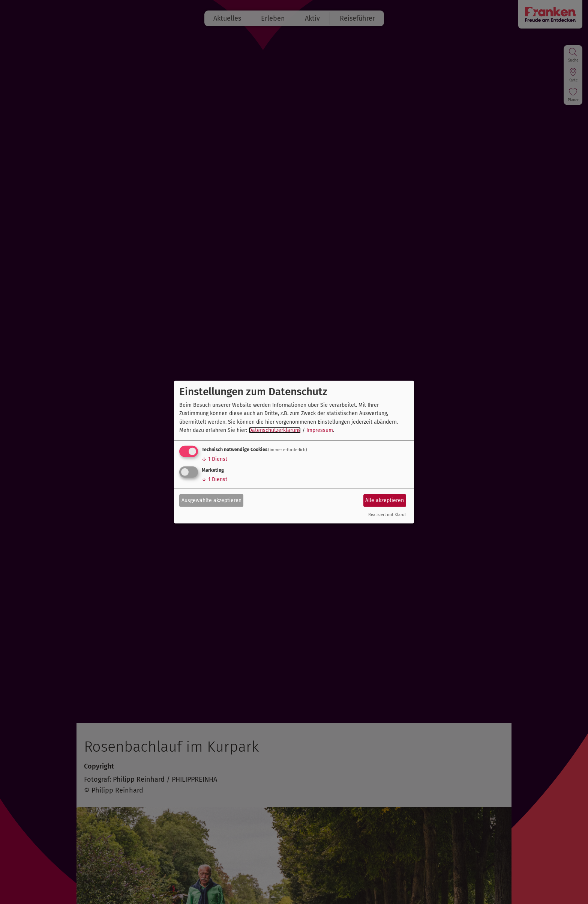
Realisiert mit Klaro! (387, 515)
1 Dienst (214, 459)
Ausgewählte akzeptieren (211, 500)
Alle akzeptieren (385, 500)
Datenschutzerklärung (275, 430)
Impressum (320, 430)
